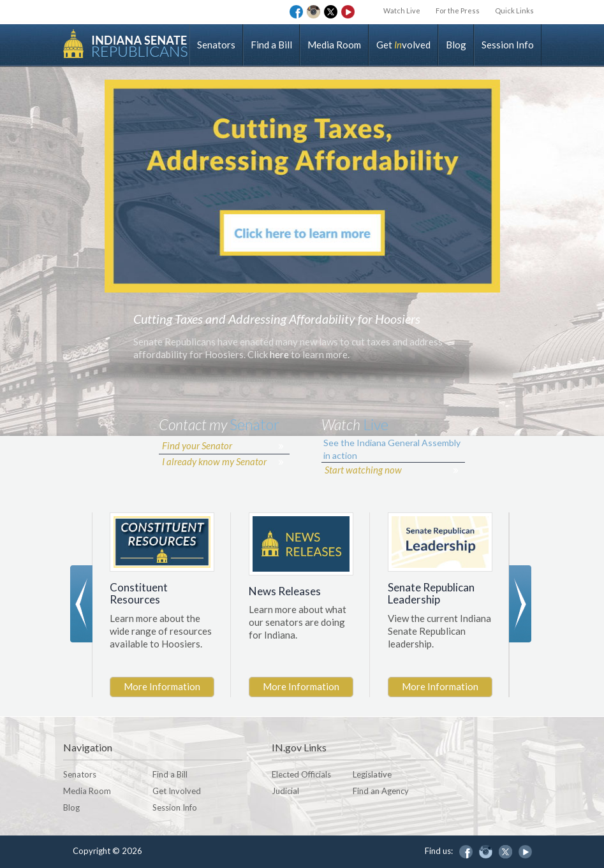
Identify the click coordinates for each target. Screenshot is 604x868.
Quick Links (514, 11)
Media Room (334, 45)
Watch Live (402, 11)
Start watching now (363, 470)
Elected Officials (301, 774)
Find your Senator (197, 445)
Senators (216, 45)
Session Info (508, 45)
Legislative (372, 774)
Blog (456, 45)
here (279, 354)
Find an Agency (381, 791)
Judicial (285, 791)
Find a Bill (271, 45)
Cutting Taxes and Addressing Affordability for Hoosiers (277, 319)
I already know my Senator (214, 461)
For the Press (458, 11)
